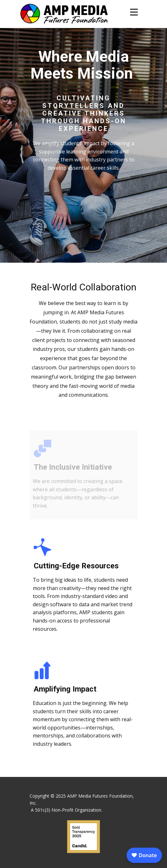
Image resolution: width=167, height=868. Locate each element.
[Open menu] (134, 12)
